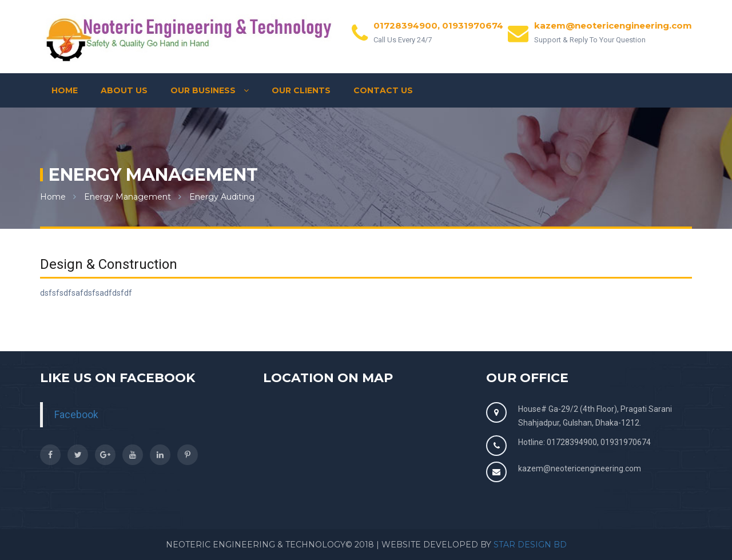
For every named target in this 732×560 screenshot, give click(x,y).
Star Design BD (530, 545)
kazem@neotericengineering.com (580, 468)
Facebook (76, 415)
